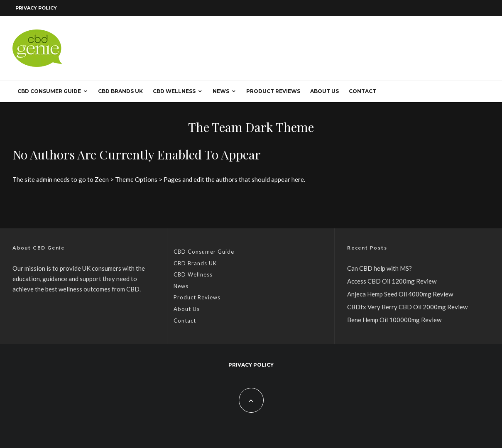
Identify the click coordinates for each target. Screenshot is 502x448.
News (221, 91)
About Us (324, 91)
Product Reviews (273, 91)
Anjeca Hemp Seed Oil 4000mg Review (400, 294)
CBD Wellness (174, 91)
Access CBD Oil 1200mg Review (392, 281)
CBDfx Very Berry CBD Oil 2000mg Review (407, 307)
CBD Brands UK (120, 91)
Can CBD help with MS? (380, 268)
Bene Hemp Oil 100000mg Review (394, 320)
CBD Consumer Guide (49, 91)
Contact (362, 91)
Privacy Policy (36, 8)
